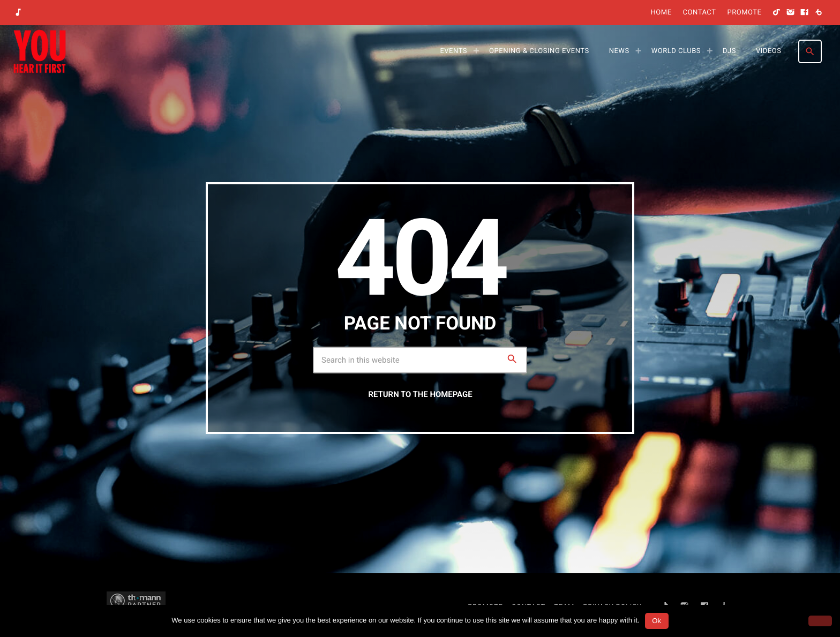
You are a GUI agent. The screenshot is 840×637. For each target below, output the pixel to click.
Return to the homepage (420, 394)
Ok (657, 621)
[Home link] (40, 51)
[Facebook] (805, 13)
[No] (820, 621)
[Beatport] (819, 13)
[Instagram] (791, 13)
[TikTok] (777, 13)
